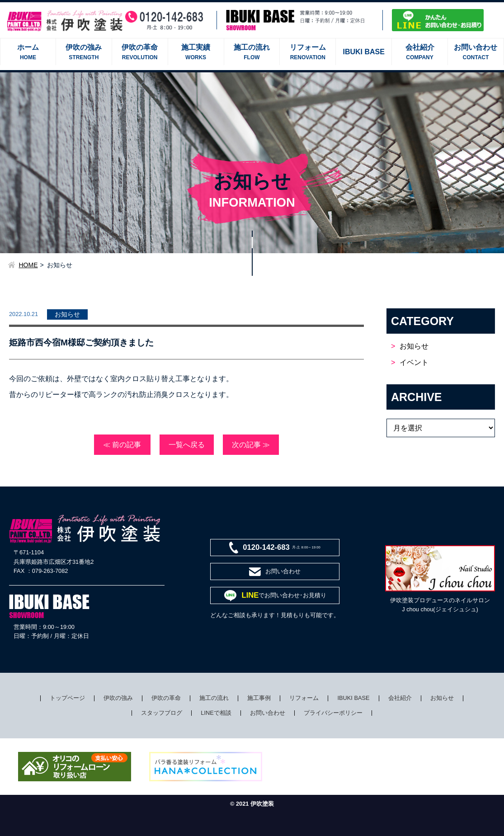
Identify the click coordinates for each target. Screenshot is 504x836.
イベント (414, 362)
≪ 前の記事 (122, 445)
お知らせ (414, 346)
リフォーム (304, 698)
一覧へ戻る (187, 445)
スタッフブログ (162, 713)
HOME (28, 265)
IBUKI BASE (353, 698)
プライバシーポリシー (333, 713)
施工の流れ (214, 698)
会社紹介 (400, 698)
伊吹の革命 (166, 698)
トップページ (67, 698)
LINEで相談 (216, 713)
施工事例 (259, 698)
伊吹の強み (118, 698)
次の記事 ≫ (251, 445)
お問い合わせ (268, 713)
